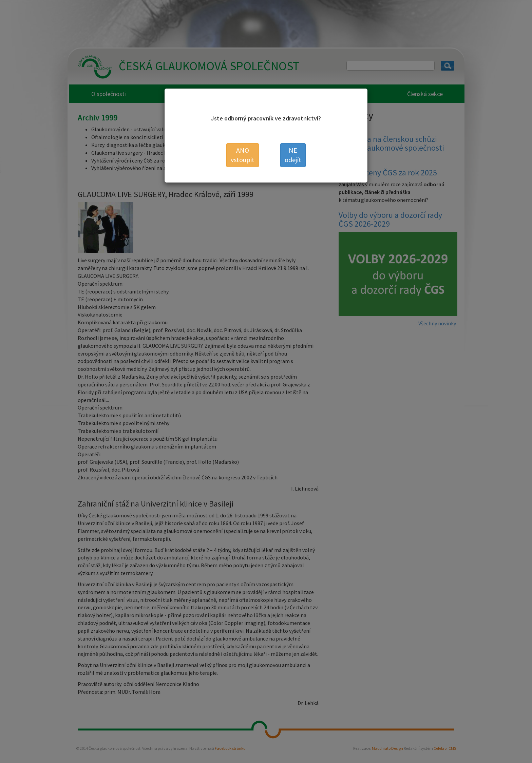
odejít (293, 155)
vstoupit (243, 155)
